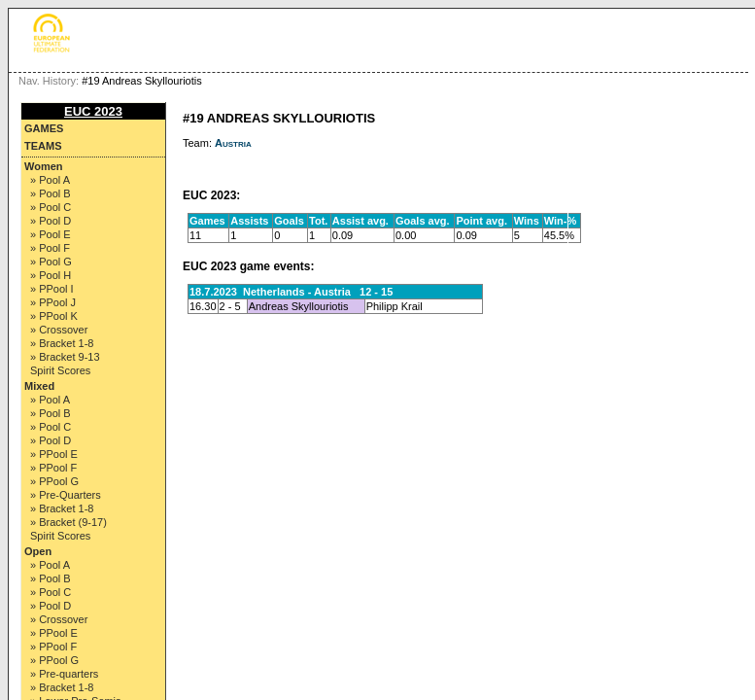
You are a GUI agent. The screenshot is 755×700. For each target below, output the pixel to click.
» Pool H (51, 275)
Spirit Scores (60, 370)
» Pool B (51, 193)
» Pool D (51, 221)
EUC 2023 (93, 111)
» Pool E (51, 234)
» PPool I (52, 289)
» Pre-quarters (64, 674)
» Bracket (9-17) (69, 522)
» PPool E (54, 454)
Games (44, 128)
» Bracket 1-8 (62, 343)
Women (44, 166)
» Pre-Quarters (66, 495)
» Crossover (59, 330)
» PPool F (53, 468)
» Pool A (50, 180)
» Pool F (50, 248)
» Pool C (51, 207)
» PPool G (54, 481)
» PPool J (53, 302)
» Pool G (51, 262)
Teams (43, 146)
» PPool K (54, 316)
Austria (233, 143)
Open (38, 551)
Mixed (39, 386)
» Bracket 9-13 (65, 357)
